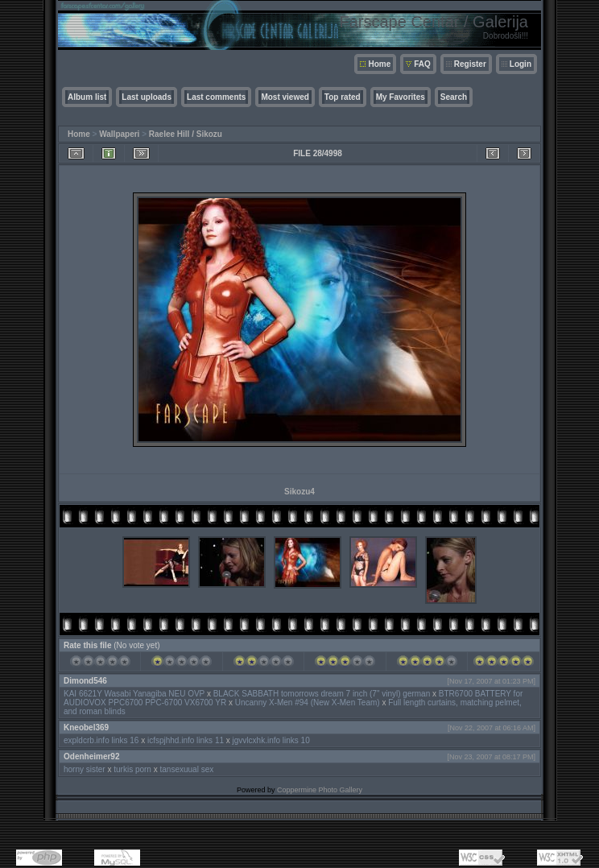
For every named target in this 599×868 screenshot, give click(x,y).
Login (521, 64)
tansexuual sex (187, 769)
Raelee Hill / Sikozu (186, 134)
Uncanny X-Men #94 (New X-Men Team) (308, 703)
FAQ (422, 64)
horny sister (85, 769)
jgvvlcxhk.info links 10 (271, 740)
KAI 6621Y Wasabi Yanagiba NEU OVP (134, 694)
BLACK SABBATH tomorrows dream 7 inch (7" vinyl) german (323, 694)
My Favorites (401, 97)
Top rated (343, 97)
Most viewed (285, 97)
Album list (87, 97)
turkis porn (132, 769)
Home (379, 64)
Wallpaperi (119, 134)
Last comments (216, 97)
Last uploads (147, 97)
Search (454, 97)
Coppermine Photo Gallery (320, 790)
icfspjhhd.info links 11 (186, 740)
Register (470, 64)
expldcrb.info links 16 (101, 740)
